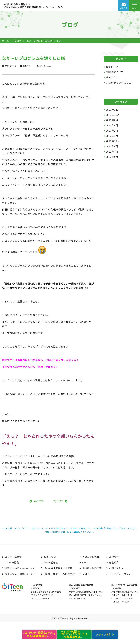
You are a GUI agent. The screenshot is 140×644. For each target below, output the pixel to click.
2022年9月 (112, 146)
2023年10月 (113, 115)
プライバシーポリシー (121, 574)
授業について (21, 568)
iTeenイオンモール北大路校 (59, 574)
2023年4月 (112, 125)
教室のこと (112, 67)
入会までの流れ (91, 557)
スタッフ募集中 (13, 557)
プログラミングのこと (119, 83)
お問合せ (124, 8)
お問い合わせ (116, 568)
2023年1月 (112, 136)
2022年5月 (112, 157)
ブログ (18, 41)
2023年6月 (112, 120)
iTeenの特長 (12, 562)
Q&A (85, 562)
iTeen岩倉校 (51, 562)
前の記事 (39, 501)
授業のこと (27, 66)
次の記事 (58, 501)
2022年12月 (113, 141)
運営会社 (114, 557)
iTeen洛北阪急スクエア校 (58, 568)
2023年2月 (112, 130)
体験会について (115, 72)
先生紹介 (114, 562)
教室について (51, 557)
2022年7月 (112, 151)
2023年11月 (113, 110)
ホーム (5, 41)
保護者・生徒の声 (92, 568)
